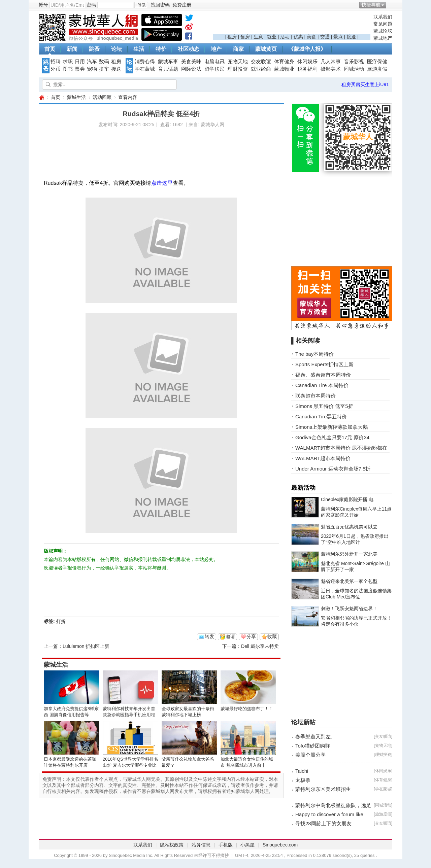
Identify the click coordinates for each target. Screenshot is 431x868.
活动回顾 (102, 97)
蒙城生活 (76, 97)
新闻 (72, 49)
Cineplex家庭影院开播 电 (347, 499)
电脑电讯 (214, 62)
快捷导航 (371, 5)
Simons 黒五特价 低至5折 (324, 406)
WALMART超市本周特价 (323, 458)
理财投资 (238, 69)
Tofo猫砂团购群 (313, 746)
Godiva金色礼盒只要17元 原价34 (332, 437)
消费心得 (145, 62)
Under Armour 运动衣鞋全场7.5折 (333, 469)
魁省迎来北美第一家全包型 (349, 581)
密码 (91, 5)
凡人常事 (331, 62)
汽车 (92, 62)
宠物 (92, 69)
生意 (258, 37)
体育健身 (284, 62)
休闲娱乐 (307, 62)
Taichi (302, 771)
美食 (311, 37)
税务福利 (307, 69)
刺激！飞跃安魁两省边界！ (349, 609)
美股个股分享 (310, 755)
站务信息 (201, 845)
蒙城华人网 (41, 97)
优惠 (298, 37)
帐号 (43, 5)
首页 (50, 49)
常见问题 (383, 24)
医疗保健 (377, 62)
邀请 (230, 636)
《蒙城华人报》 (307, 49)
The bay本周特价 (314, 354)
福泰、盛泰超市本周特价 (323, 375)
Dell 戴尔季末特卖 (260, 646)
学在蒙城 (145, 69)
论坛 (117, 49)
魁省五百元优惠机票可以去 (349, 527)
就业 (272, 37)
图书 (68, 69)
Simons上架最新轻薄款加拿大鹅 (331, 427)
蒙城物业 (284, 69)
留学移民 (214, 69)
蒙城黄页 (266, 49)
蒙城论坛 (383, 31)
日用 (80, 62)
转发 (209, 636)
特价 (161, 49)
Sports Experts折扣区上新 (324, 364)
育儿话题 (168, 69)
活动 (285, 37)
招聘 (56, 62)
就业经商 (261, 69)
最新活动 (303, 488)
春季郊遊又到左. (314, 737)
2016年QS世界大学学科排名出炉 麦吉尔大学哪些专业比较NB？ (130, 765)
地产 (216, 49)
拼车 (104, 69)
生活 (139, 49)
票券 (80, 69)
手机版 (226, 845)
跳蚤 (94, 49)
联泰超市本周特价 (316, 396)
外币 (56, 69)
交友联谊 (261, 62)
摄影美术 (331, 69)
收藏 (272, 636)
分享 (251, 636)
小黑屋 (247, 845)
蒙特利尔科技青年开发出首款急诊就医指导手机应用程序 (129, 715)
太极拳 (303, 780)
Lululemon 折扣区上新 (86, 646)
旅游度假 (377, 69)
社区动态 (189, 49)
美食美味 (191, 62)
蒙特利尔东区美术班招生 (323, 789)
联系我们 (383, 17)
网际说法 (191, 69)
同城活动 (354, 69)
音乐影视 (354, 62)
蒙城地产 (383, 38)
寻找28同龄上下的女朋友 (323, 823)
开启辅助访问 (391, 5)
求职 (68, 62)
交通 (325, 37)
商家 (238, 49)
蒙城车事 (168, 62)
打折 (61, 621)
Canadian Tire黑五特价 (321, 416)
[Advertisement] (292, 24)
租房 (232, 37)
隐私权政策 (172, 845)
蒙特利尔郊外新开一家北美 (349, 554)
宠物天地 (238, 62)
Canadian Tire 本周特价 (322, 385)
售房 (245, 37)
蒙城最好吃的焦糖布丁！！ (247, 709)
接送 (351, 37)
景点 (338, 37)
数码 (104, 62)
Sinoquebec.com (280, 845)
